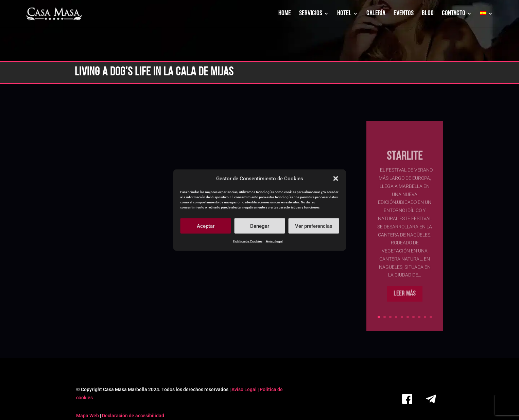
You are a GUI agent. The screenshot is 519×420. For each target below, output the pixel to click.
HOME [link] (285, 14)
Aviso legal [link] (274, 241)
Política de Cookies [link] (248, 241)
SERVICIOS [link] (311, 14)
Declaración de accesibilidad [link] (133, 416)
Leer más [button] (405, 305)
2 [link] (385, 317)
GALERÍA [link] (376, 14)
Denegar (260, 226)
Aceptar (206, 226)
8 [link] (419, 317)
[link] (54, 14)
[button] (335, 179)
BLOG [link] (428, 14)
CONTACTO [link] (454, 14)
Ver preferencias (314, 226)
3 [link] (390, 317)
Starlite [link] (405, 167)
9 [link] (425, 317)
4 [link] (396, 317)
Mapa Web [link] (88, 416)
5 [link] (402, 317)
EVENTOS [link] (404, 14)
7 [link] (413, 317)
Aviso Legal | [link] (246, 389)
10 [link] (431, 317)
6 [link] (408, 317)
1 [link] (379, 317)
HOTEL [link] (344, 14)
